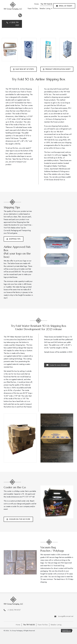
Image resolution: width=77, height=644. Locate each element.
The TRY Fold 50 (29, 625)
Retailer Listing (56, 625)
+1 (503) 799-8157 (14, 610)
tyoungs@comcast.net (66, 616)
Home (18, 625)
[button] (64, 6)
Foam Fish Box (43, 625)
